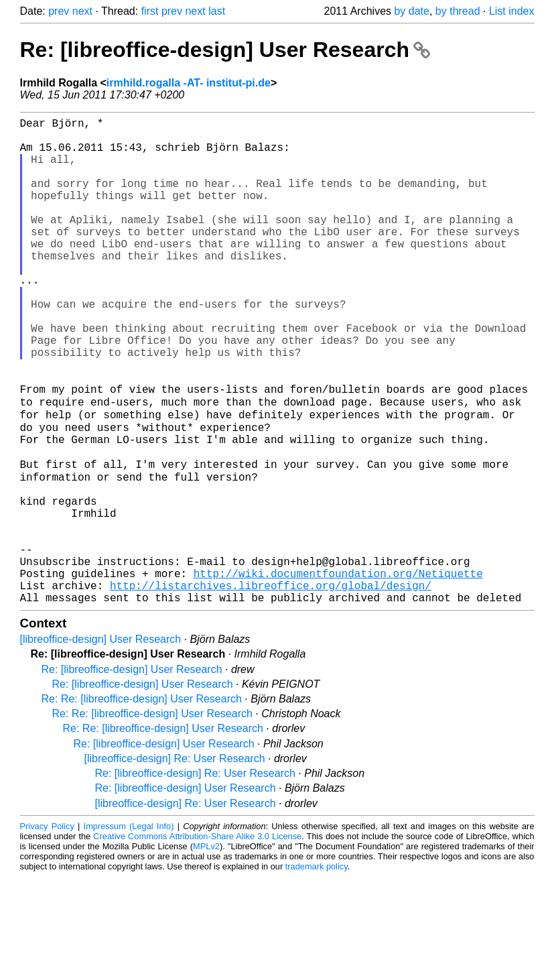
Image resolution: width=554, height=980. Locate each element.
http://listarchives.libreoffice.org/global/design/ (271, 686)
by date (411, 11)
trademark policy (317, 970)
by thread (458, 11)
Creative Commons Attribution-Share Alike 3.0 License (197, 939)
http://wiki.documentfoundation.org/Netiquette (338, 671)
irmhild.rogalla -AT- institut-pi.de (189, 83)
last (217, 11)
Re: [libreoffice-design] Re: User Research (195, 876)
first (150, 11)
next (82, 11)
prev (59, 11)
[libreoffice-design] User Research (101, 742)
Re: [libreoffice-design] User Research (225, 50)
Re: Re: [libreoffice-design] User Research (142, 802)
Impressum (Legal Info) (129, 929)
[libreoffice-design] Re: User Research (175, 862)
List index (512, 11)
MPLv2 (206, 950)
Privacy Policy (47, 929)
